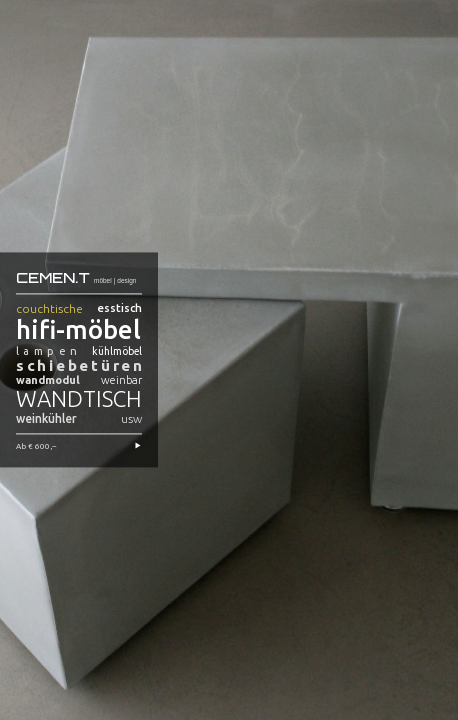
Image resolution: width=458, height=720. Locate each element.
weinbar (121, 381)
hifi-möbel (78, 330)
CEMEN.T (53, 277)
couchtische (49, 309)
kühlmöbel (117, 352)
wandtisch (79, 399)
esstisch (119, 309)
